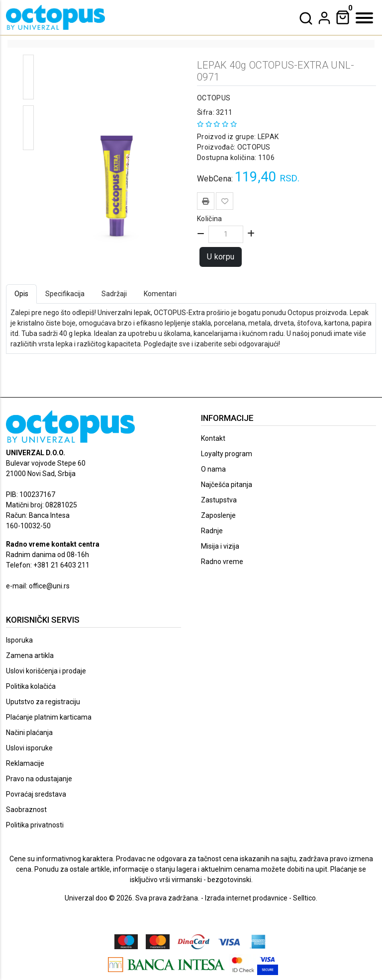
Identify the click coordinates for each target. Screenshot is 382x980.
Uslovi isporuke (29, 748)
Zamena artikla (30, 655)
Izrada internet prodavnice (246, 898)
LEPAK (267, 137)
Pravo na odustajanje (39, 779)
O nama (213, 469)
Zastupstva (219, 500)
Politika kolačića (31, 686)
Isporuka (19, 640)
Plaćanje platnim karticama (49, 717)
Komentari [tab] (160, 294)
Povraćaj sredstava (36, 794)
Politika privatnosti (35, 825)
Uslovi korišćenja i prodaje (46, 671)
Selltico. (305, 898)
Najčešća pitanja (227, 485)
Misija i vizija (220, 546)
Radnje (212, 531)
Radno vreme (222, 562)
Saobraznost (26, 810)
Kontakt (213, 438)
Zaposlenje (218, 515)
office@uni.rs (49, 586)
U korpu (221, 257)
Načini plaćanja (29, 733)
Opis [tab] (21, 294)
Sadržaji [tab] (114, 294)
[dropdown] (324, 18)
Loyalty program (227, 454)
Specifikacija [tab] (65, 294)
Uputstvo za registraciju (43, 702)
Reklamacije (25, 763)
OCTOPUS (214, 98)
